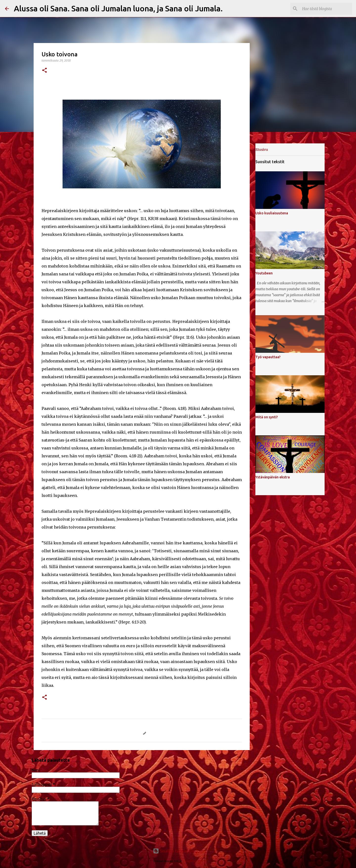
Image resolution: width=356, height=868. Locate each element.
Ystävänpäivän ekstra (273, 477)
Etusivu (262, 150)
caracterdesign (193, 861)
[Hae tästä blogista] (326, 9)
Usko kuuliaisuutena (272, 213)
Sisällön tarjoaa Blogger (178, 851)
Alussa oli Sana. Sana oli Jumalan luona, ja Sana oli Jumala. (118, 8)
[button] (44, 71)
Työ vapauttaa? (268, 357)
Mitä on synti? (267, 417)
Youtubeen (264, 273)
